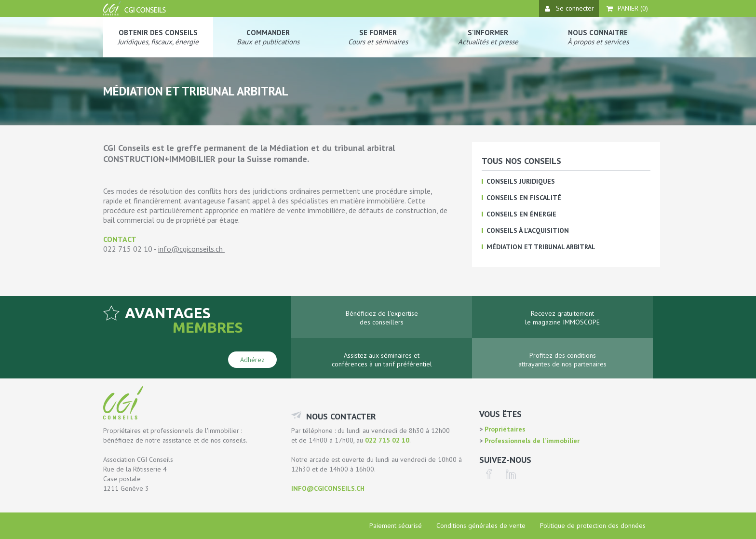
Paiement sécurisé (396, 526)
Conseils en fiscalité (524, 198)
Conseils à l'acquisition (528, 230)
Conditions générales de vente (481, 526)
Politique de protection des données (593, 526)
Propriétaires (504, 429)
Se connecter (569, 8)
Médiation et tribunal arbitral (541, 247)
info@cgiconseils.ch (190, 249)
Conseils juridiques (521, 181)
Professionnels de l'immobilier (531, 441)
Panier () (627, 8)
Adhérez (252, 360)
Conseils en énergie (521, 214)
